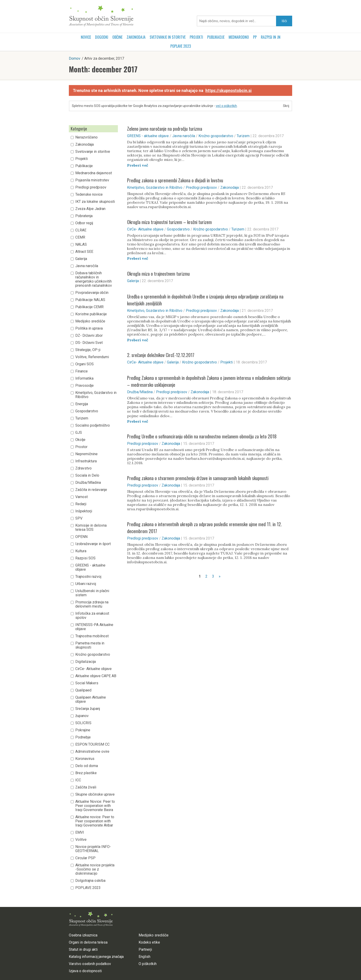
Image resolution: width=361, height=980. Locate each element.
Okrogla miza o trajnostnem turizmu (158, 274)
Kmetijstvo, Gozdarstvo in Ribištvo (96, 395)
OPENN (81, 537)
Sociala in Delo (87, 475)
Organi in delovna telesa (88, 942)
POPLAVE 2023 (181, 46)
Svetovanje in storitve (168, 37)
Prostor (81, 447)
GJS (79, 433)
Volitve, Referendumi (92, 357)
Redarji (81, 504)
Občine (117, 37)
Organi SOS (84, 364)
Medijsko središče (90, 321)
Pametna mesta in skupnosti (90, 645)
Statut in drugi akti (83, 949)
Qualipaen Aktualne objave (91, 700)
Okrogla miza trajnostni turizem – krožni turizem (169, 222)
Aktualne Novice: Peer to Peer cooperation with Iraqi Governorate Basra (95, 806)
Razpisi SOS (85, 558)
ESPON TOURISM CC (92, 744)
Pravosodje (84, 386)
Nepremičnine (86, 454)
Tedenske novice (89, 195)
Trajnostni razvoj (88, 577)
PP (255, 37)
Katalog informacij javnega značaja (96, 957)
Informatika (84, 378)
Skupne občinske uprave (95, 794)
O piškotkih (148, 964)
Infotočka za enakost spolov (92, 616)
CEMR (80, 237)
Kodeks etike (149, 942)
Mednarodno (239, 37)
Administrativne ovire (92, 752)
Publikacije (216, 37)
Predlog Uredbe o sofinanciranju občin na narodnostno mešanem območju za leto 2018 (202, 436)
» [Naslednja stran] (220, 576)
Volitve (81, 840)
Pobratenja (84, 216)
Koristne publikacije (91, 314)
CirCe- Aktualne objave (93, 669)
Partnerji (145, 949)
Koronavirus (85, 759)
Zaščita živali (86, 787)
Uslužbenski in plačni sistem (92, 593)
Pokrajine (83, 730)
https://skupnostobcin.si (229, 90)
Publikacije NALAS (90, 300)
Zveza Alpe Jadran (90, 209)
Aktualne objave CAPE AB (96, 676)
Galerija (81, 259)
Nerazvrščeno (86, 137)
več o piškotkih (226, 106)
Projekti (196, 37)
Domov (75, 58)
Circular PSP (85, 858)
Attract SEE (84, 252)
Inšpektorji (84, 511)
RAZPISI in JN (271, 37)
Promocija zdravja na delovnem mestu (92, 604)
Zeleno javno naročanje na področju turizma (165, 129)
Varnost (82, 497)
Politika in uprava (89, 328)
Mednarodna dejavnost (94, 173)
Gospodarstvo (87, 411)
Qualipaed (83, 690)
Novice (86, 37)
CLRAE (81, 230)
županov (82, 716)
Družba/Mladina (88, 483)
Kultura (81, 551)
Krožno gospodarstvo (93, 655)
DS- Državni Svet (89, 343)
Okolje (80, 440)
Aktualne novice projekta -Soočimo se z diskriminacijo (95, 869)
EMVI (80, 832)
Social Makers (87, 683)
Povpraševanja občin (92, 293)
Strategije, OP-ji (88, 350)
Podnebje (83, 737)
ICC (78, 780)
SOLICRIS (83, 723)
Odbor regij (84, 223)
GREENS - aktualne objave (90, 567)
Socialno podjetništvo (93, 425)
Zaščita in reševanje (91, 490)
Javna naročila (87, 266)
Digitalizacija (86, 662)
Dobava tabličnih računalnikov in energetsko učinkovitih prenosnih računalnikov (94, 279)
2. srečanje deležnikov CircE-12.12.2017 (161, 355)
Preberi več (138, 165)
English (144, 957)
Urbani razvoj (86, 584)
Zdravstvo (83, 468)
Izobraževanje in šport (93, 544)
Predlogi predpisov (91, 187)
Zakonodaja (136, 37)
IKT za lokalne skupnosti (95, 202)
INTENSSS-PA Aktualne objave (94, 627)
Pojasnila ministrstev (92, 180)
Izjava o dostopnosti (85, 971)
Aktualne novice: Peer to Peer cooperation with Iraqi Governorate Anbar (95, 821)
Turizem (82, 418)
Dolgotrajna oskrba (90, 881)
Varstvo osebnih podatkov (90, 964)
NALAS (81, 245)
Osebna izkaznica (83, 935)
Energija (82, 404)
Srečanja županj (88, 709)
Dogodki (102, 37)
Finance (82, 371)
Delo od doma (87, 766)
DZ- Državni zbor (89, 336)
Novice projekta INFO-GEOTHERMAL (93, 849)
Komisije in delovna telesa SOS (91, 528)
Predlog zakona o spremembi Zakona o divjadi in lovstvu (175, 180)
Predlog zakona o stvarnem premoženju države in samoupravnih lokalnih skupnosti (198, 478)
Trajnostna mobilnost (92, 636)
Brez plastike (86, 773)
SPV (79, 518)
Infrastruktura (86, 461)
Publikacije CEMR (89, 307)
